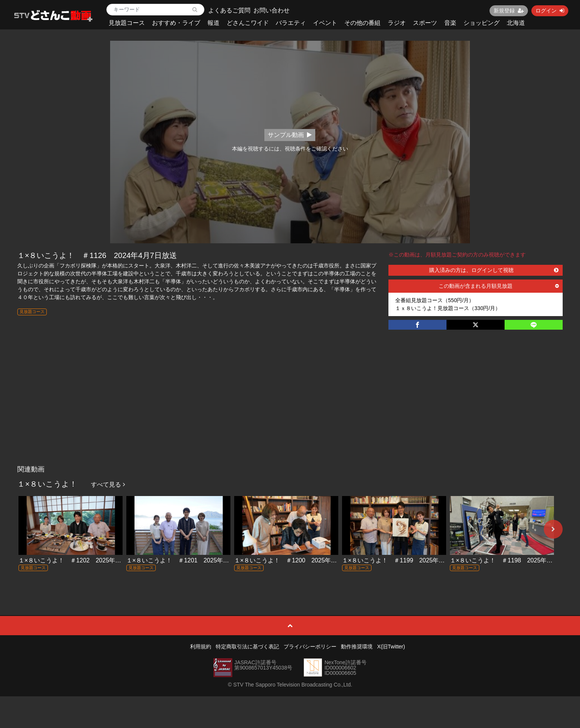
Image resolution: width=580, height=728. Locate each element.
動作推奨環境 (357, 647)
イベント (325, 23)
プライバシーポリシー (310, 647)
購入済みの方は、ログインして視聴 (494, 270)
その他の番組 (362, 23)
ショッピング (482, 23)
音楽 (450, 23)
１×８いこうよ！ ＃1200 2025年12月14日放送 (301, 560)
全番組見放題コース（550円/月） (435, 300)
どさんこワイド (248, 23)
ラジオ (397, 23)
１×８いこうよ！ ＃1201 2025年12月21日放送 (193, 560)
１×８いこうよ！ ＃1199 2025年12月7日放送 (407, 560)
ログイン (550, 11)
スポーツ (425, 23)
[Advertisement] (290, 405)
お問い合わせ (272, 10)
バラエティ (291, 23)
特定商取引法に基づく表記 (247, 647)
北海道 (516, 23)
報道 (213, 23)
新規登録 (509, 11)
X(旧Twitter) (391, 647)
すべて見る (108, 485)
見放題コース (127, 23)
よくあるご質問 (229, 10)
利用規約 (201, 647)
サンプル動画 (290, 135)
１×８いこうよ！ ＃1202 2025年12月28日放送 (86, 560)
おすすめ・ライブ (176, 23)
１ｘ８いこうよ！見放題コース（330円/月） (448, 308)
